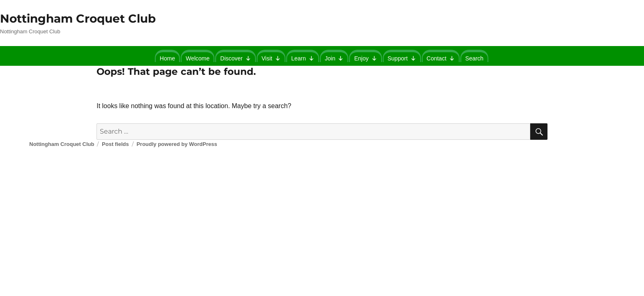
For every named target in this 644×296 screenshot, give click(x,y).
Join (334, 57)
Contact (441, 57)
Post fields (115, 144)
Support (402, 57)
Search (474, 58)
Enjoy (365, 57)
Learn (303, 57)
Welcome (198, 58)
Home (167, 58)
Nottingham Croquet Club (78, 18)
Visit (271, 57)
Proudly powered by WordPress (177, 144)
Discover (235, 57)
